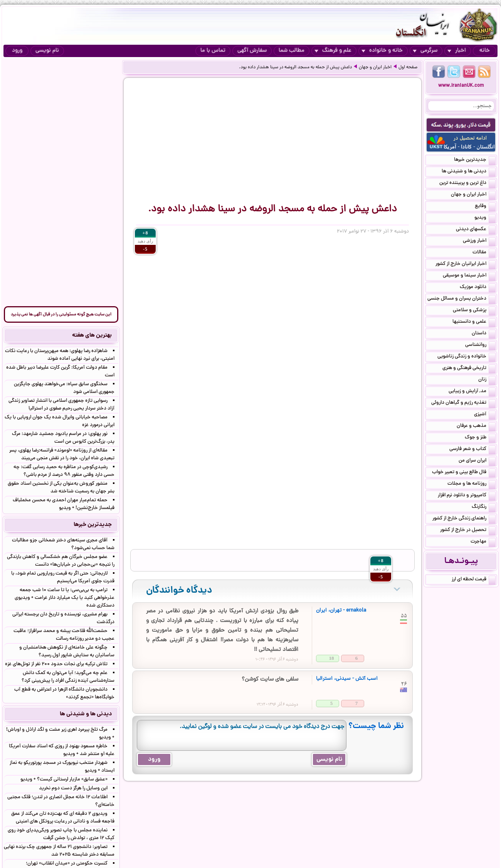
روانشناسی (480, 346)
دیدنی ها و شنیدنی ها (469, 172)
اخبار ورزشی (479, 241)
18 (332, 658)
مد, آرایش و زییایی (472, 392)
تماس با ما (213, 51)
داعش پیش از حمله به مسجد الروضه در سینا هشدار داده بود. (295, 67)
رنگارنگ (484, 507)
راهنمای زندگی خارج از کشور (464, 519)
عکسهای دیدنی (476, 230)
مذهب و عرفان (476, 426)
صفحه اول (408, 67)
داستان (484, 334)
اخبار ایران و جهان (375, 67)
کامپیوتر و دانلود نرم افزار (467, 496)
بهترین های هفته (92, 335)
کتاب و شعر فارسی (472, 450)
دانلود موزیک (478, 288)
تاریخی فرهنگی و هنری (469, 369)
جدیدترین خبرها (475, 160)
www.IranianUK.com (461, 86)
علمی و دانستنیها (474, 322)
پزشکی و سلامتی (474, 311)
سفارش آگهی (252, 51)
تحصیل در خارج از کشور (468, 531)
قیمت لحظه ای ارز (474, 580)
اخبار (457, 51)
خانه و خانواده (382, 51)
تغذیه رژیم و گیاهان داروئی (463, 403)
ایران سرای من (477, 461)
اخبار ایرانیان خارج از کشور (466, 265)
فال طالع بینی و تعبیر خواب (464, 473)
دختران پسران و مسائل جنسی (461, 299)
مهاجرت (483, 542)
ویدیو (485, 218)
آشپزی (485, 415)
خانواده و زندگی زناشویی (467, 357)
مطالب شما (292, 51)
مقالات (484, 253)
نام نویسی (47, 51)
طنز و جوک (480, 438)
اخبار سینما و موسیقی (469, 276)
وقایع (485, 207)
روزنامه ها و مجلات (472, 484)
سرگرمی (425, 51)
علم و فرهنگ (333, 51)
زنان (487, 380)
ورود (17, 51)
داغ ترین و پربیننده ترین (467, 184)
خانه (485, 51)
